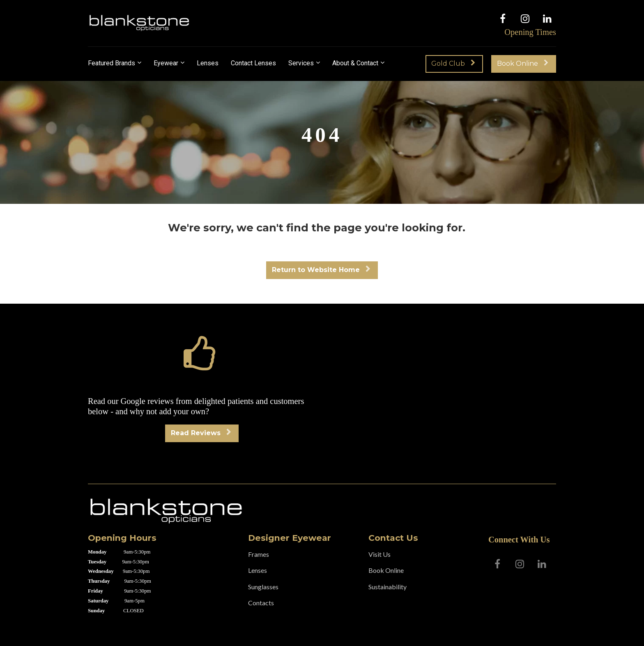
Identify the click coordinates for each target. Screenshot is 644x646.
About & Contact (355, 63)
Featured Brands (112, 63)
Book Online (523, 63)
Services (301, 63)
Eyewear (166, 63)
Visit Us (379, 554)
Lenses (208, 63)
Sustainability (388, 587)
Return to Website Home (321, 270)
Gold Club (453, 63)
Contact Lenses (253, 63)
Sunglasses (263, 587)
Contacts (261, 603)
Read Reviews (201, 433)
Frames (259, 554)
